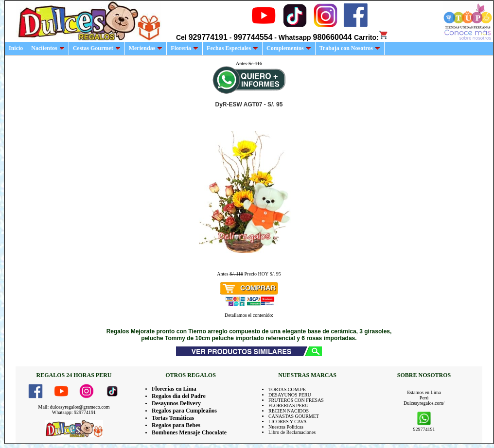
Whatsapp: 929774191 (74, 412)
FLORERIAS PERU (289, 405)
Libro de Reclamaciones (292, 432)
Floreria (185, 48)
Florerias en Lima (174, 389)
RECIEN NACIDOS (289, 411)
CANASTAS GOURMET (294, 416)
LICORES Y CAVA (288, 422)
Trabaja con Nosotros (350, 48)
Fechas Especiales (232, 48)
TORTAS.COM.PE (287, 389)
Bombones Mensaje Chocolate (189, 432)
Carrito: (371, 37)
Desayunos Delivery (176, 403)
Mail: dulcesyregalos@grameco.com (74, 407)
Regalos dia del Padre (179, 396)
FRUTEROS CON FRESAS (296, 400)
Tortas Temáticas (173, 418)
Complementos (289, 48)
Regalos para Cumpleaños (184, 411)
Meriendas (146, 48)
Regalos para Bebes (176, 425)
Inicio (16, 48)
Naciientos (48, 48)
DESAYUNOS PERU (290, 395)
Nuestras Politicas (286, 427)
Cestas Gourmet (97, 48)
